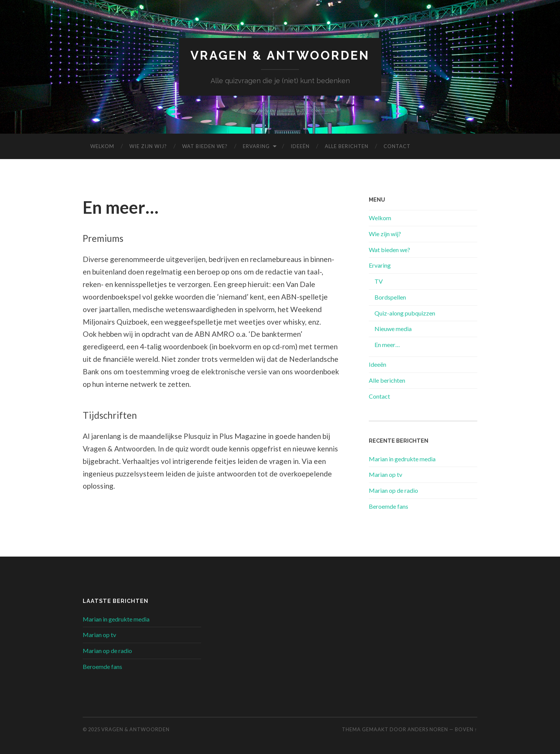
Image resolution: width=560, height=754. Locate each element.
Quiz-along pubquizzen (405, 313)
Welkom (102, 146)
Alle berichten (347, 146)
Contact (397, 146)
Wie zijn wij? (148, 146)
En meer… (387, 345)
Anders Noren (428, 729)
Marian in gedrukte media (402, 459)
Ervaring (256, 146)
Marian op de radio (393, 490)
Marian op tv (385, 474)
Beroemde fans (389, 506)
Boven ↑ (466, 729)
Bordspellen (390, 297)
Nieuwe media (393, 329)
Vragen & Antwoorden (280, 55)
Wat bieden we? (205, 146)
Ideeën (300, 146)
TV (379, 281)
